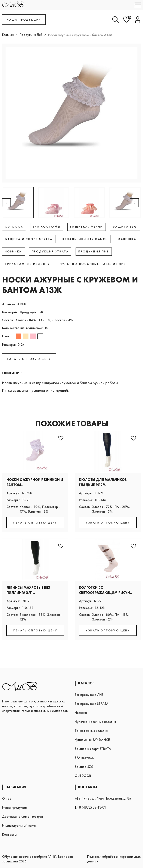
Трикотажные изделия (91, 731)
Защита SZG (84, 767)
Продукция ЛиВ (31, 35)
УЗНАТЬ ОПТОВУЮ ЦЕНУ (29, 359)
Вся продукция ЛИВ (89, 695)
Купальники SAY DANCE (92, 740)
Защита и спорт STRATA (93, 749)
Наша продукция (15, 807)
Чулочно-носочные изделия (95, 722)
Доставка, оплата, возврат (23, 816)
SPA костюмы (85, 758)
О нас (7, 798)
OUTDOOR (83, 776)
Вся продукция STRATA (92, 704)
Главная (8, 35)
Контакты (9, 834)
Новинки (81, 713)
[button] (134, 203)
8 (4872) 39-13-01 (90, 807)
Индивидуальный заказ (19, 825)
